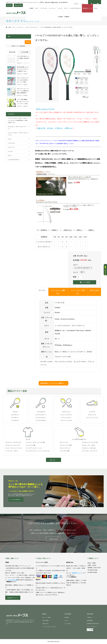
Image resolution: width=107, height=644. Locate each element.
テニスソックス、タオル (88, 445)
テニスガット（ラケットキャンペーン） (17, 128)
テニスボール (15, 420)
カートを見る (68, 624)
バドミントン (52, 8)
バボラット (68, 128)
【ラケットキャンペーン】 (45, 109)
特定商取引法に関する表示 (93, 624)
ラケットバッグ (64, 442)
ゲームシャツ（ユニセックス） (14, 442)
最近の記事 (12, 52)
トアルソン (59, 128)
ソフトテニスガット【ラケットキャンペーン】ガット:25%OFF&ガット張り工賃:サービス (18, 120)
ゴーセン (50, 128)
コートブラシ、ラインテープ (90, 451)
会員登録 (67, 617)
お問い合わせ (53, 539)
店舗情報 (67, 17)
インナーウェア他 (31, 445)
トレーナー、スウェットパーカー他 (35, 442)
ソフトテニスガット (41, 418)
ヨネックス (41, 128)
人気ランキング (105, 270)
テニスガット (15, 418)
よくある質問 (90, 630)
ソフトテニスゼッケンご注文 (49, 627)
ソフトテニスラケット (41, 415)
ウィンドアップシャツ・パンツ (34, 448)
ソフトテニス (44, 8)
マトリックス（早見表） (78, 292)
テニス (37, 8)
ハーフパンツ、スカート (12, 451)
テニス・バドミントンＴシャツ (14, 448)
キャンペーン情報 (46, 617)
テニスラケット (15, 415)
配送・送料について (13, 558)
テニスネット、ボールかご (89, 448)
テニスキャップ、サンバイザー (90, 442)
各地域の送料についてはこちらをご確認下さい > (53, 383)
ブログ (96, 8)
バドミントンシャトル (66, 420)
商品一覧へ (53, 460)
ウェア (66, 8)
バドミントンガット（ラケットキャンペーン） (18, 134)
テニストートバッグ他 (66, 445)
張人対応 (9, 6)
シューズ (60, 8)
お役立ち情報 (45, 621)
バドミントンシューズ (92, 418)
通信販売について (87, 8)
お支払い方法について (44, 558)
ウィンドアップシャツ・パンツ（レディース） (38, 451)
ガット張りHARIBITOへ (15, 500)
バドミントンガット (66, 418)
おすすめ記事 (25, 52)
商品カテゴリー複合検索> (18, 46)
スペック (42, 290)
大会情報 (60, 17)
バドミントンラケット (66, 415)
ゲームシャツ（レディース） (13, 445)
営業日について (94, 558)
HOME (31, 8)
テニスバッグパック (65, 448)
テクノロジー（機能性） (58, 292)
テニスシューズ (92, 415)
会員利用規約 (90, 621)
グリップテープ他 (64, 451)
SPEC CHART (94, 292)
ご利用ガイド (90, 617)
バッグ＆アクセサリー (75, 8)
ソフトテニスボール (41, 420)
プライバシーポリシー (92, 627)
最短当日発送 (18, 6)
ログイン (67, 621)
